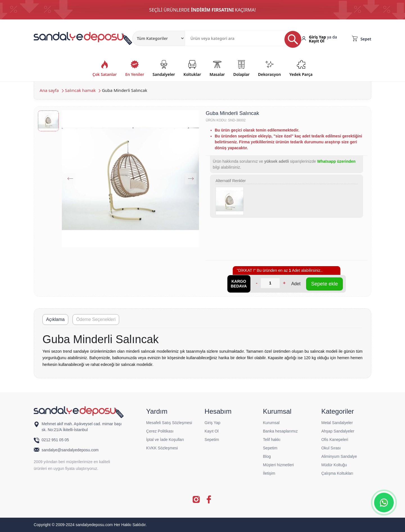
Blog (267, 456)
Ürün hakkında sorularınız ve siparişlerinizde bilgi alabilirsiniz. (284, 164)
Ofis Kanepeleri (335, 440)
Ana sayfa (49, 90)
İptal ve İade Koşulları (165, 440)
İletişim (269, 473)
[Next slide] (191, 179)
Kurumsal (271, 423)
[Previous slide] (70, 179)
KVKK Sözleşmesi (162, 448)
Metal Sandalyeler (337, 423)
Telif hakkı (272, 440)
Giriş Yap (317, 37)
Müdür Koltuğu (334, 465)
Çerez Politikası (160, 431)
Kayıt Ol (317, 41)
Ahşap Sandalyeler (338, 431)
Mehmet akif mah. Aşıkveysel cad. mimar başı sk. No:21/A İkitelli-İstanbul (82, 427)
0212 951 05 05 (56, 440)
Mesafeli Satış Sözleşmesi (169, 423)
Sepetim (212, 440)
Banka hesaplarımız (280, 431)
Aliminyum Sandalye (339, 456)
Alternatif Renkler (231, 181)
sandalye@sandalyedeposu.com (70, 450)
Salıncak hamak (80, 90)
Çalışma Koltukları (337, 473)
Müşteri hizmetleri (279, 465)
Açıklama (55, 319)
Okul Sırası (331, 448)
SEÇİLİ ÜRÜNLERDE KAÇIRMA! (202, 10)
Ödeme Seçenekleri (96, 319)
